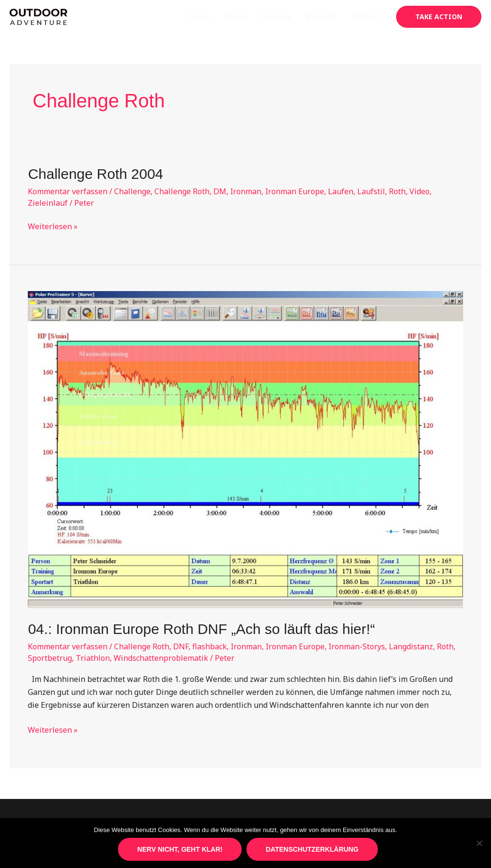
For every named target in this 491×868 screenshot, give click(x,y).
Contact (365, 17)
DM (220, 191)
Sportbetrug (50, 658)
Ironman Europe (295, 191)
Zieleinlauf (48, 203)
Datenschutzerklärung (312, 849)
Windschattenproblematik (161, 658)
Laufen (341, 191)
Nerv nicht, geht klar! (180, 849)
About (236, 17)
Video (420, 191)
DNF (181, 646)
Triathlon (93, 658)
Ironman (246, 191)
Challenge (132, 191)
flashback (210, 646)
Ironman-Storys (357, 646)
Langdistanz (411, 646)
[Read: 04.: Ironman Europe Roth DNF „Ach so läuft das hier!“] (245, 449)
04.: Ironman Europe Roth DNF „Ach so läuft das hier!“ (201, 629)
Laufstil (371, 191)
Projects (321, 17)
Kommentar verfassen (68, 191)
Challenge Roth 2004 (95, 174)
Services (277, 17)
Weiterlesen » (53, 227)
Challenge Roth (182, 191)
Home (199, 17)
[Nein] (479, 843)
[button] (439, 17)
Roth (397, 191)
